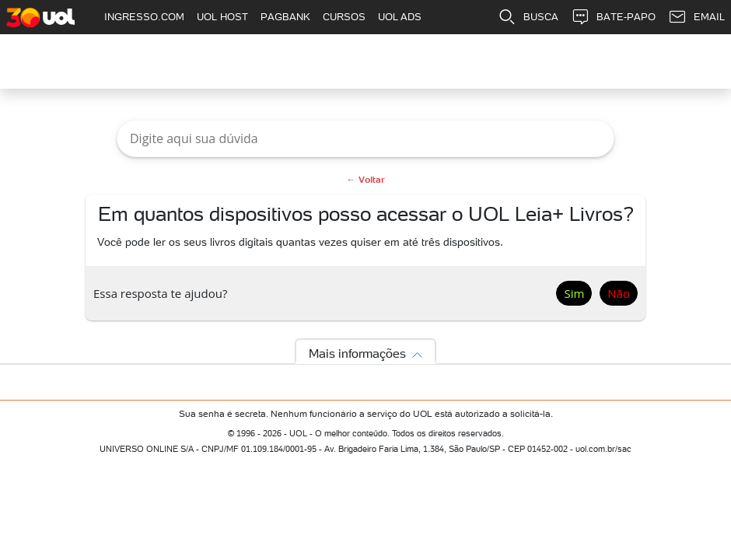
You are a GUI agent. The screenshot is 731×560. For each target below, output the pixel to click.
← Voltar (366, 179)
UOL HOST (222, 17)
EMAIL (696, 17)
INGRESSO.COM (144, 17)
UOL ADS (400, 17)
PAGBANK (285, 17)
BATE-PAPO (613, 17)
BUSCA (528, 17)
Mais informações (357, 353)
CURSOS (344, 17)
